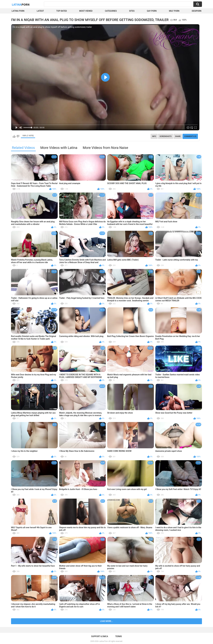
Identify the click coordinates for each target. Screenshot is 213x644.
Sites (132, 11)
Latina (21, 4)
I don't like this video (18, 136)
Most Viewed (86, 11)
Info (154, 136)
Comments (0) (190, 136)
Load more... (107, 621)
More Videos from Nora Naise (105, 148)
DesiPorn (197, 11)
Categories (111, 11)
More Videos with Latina (59, 148)
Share (178, 136)
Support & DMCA (100, 636)
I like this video (14, 136)
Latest (40, 11)
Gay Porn (152, 11)
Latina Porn (18, 11)
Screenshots (166, 136)
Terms (119, 636)
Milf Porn (174, 11)
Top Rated (62, 11)
